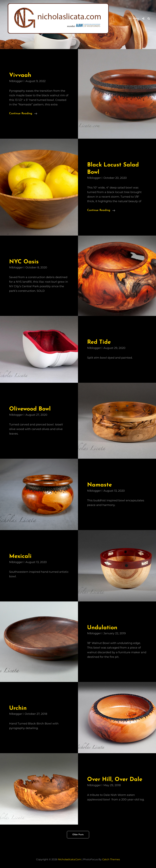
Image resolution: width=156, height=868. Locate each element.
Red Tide (99, 342)
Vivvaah (20, 75)
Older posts (78, 835)
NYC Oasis (24, 262)
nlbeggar (16, 714)
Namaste (99, 485)
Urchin (18, 708)
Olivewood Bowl (30, 409)
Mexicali (20, 556)
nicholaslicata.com (70, 859)
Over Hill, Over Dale (115, 780)
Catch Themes (111, 859)
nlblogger (16, 81)
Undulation (102, 628)
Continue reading (23, 113)
